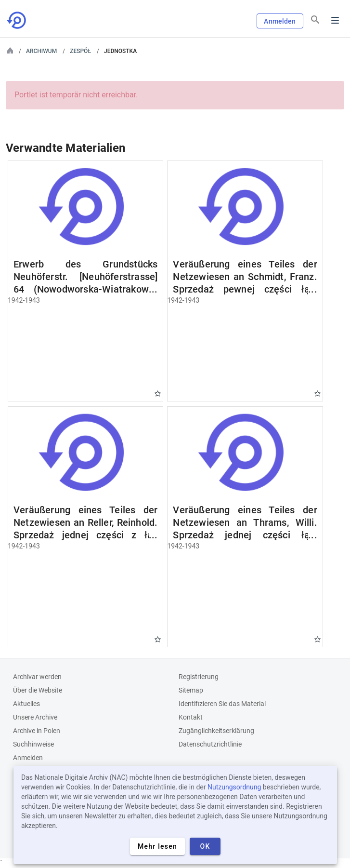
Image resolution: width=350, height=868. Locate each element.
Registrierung (199, 677)
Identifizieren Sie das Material (222, 704)
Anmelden (280, 21)
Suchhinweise (33, 744)
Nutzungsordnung (234, 787)
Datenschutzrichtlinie (210, 744)
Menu (335, 20)
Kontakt (191, 717)
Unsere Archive (35, 717)
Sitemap (191, 690)
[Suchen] (315, 20)
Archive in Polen (37, 731)
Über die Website (38, 690)
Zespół (80, 51)
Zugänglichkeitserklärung (216, 731)
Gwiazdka (158, 394)
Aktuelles (26, 704)
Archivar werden (37, 677)
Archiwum (41, 51)
